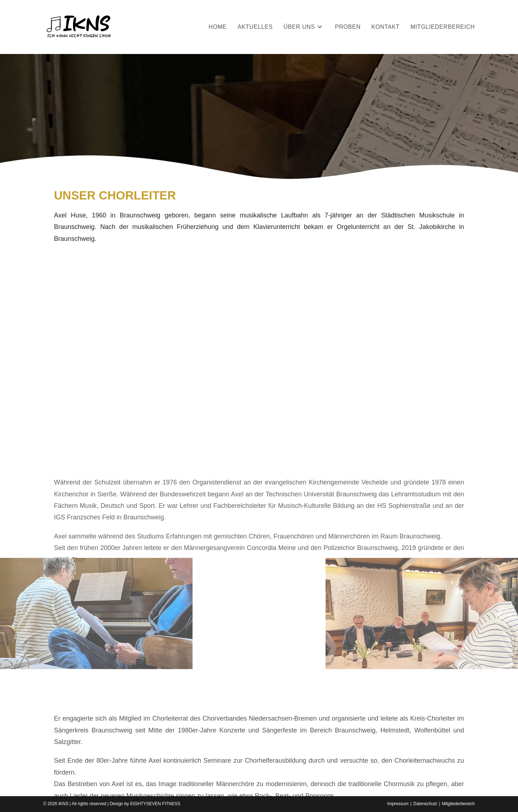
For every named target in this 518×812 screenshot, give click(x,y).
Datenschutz (425, 804)
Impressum (398, 804)
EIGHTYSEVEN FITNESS (155, 804)
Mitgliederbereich (458, 804)
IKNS (63, 804)
